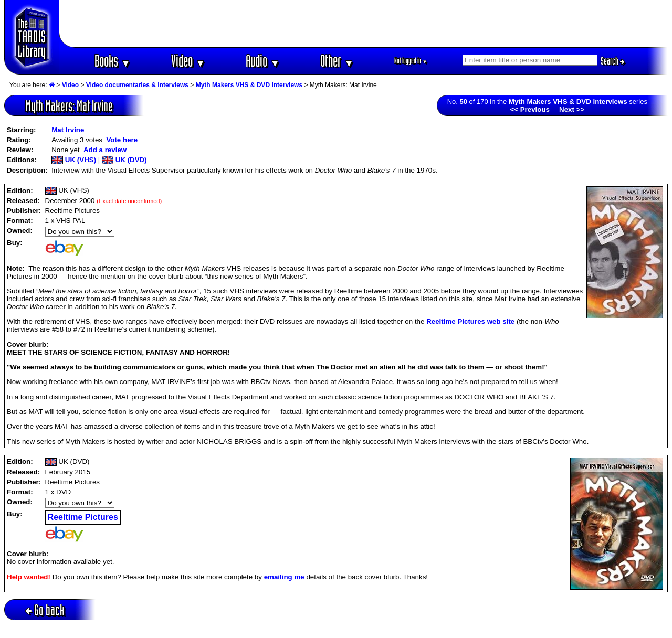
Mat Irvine (68, 130)
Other (337, 61)
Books (113, 61)
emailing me (284, 577)
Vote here (122, 140)
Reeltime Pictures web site (470, 321)
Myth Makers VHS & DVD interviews (249, 85)
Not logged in (411, 61)
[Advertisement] (364, 24)
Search (613, 61)
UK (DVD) (124, 160)
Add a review (105, 150)
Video (188, 61)
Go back (45, 610)
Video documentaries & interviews (137, 85)
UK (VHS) (74, 160)
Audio (263, 61)
